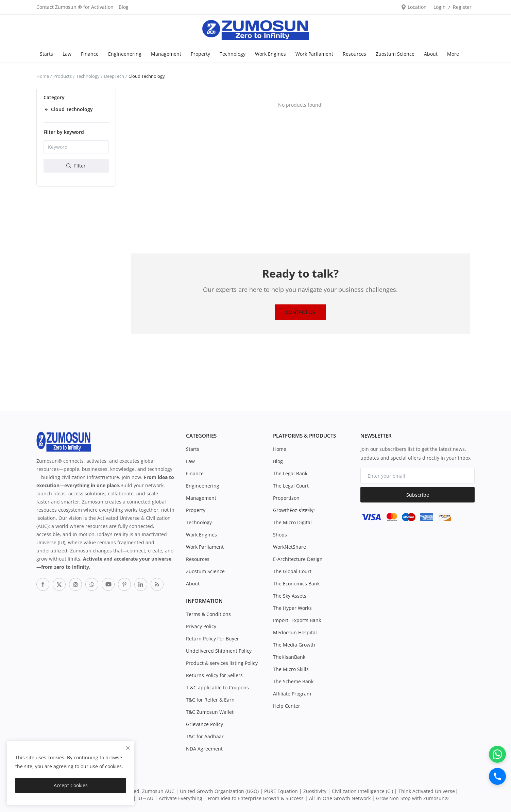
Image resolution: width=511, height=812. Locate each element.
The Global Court (292, 571)
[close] (128, 748)
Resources (354, 54)
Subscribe (418, 495)
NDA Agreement (204, 749)
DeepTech (114, 76)
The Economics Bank (296, 584)
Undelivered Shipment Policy (219, 651)
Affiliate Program (292, 694)
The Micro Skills (291, 669)
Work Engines (270, 54)
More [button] (453, 54)
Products (63, 76)
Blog (124, 7)
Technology (233, 54)
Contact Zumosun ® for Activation (75, 7)
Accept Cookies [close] (71, 785)
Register (462, 7)
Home (43, 76)
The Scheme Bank (293, 681)
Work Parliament (314, 54)
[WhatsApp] (497, 754)
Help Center (287, 706)
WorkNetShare (289, 547)
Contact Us (300, 312)
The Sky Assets (290, 596)
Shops (280, 535)
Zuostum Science (395, 54)
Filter (76, 166)
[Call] (497, 776)
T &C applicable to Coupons (217, 687)
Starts (46, 54)
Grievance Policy (205, 724)
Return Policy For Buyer (212, 639)
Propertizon (286, 498)
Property (200, 54)
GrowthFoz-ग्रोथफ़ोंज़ (294, 510)
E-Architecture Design (298, 559)
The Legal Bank (290, 473)
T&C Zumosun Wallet (210, 712)
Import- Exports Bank (297, 620)
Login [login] (440, 7)
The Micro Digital (292, 522)
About (431, 54)
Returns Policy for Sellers (214, 675)
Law (67, 54)
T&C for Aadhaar (205, 736)
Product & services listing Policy (222, 663)
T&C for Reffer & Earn (210, 700)
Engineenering (125, 54)
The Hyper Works (292, 608)
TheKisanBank (289, 657)
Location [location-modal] (414, 7)
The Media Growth (294, 645)
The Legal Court (291, 486)
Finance (90, 54)
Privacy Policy (201, 626)
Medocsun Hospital (295, 632)
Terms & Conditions (208, 614)
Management (166, 54)
